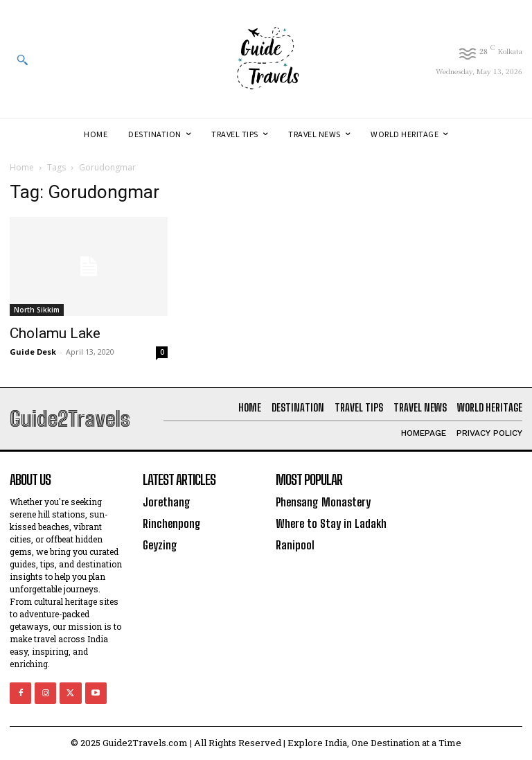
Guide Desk (33, 352)
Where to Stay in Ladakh (329, 522)
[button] (22, 60)
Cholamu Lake (55, 333)
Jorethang (166, 502)
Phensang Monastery (322, 502)
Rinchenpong (171, 522)
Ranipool (295, 543)
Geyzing (160, 543)
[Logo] (266, 59)
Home (22, 167)
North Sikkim (37, 310)
